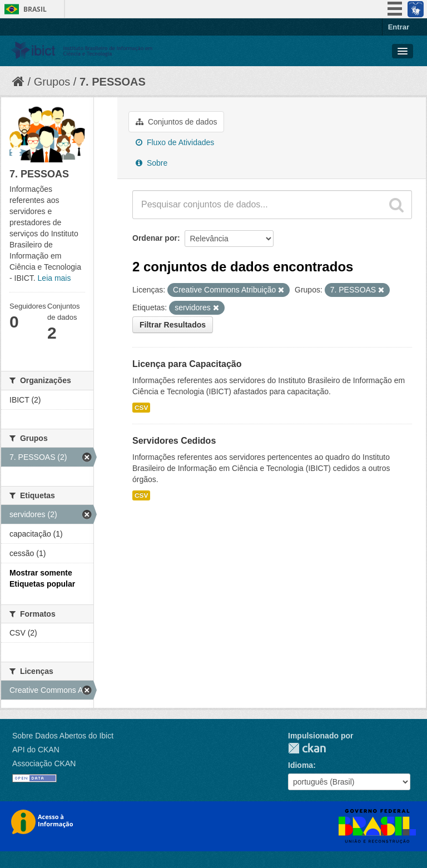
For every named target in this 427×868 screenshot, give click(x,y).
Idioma (301, 765)
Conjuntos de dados (176, 122)
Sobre (152, 163)
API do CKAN (36, 750)
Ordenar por (155, 238)
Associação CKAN (44, 763)
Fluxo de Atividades (175, 142)
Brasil (35, 9)
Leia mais (54, 278)
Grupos (52, 82)
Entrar (399, 27)
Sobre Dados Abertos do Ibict (63, 736)
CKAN (307, 748)
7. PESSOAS (113, 82)
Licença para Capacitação (187, 364)
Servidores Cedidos (174, 441)
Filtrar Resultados (173, 325)
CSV (141, 408)
